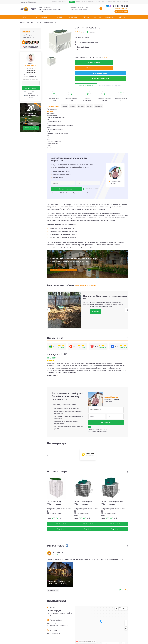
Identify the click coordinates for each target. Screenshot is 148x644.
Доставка (91, 2)
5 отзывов (102, 342)
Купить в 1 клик (86, 62)
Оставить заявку (31, 88)
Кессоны (97, 17)
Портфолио (117, 2)
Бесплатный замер (121, 11)
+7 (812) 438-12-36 (120, 6)
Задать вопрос (106, 417)
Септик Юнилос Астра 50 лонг (112, 496)
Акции (72, 2)
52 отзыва (61, 342)
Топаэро (38, 22)
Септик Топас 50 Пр (54, 496)
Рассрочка (103, 95)
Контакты (125, 2)
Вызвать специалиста (60, 184)
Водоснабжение (41, 17)
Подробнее (95, 306)
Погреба (86, 17)
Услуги (55, 2)
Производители (82, 2)
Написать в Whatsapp (110, 68)
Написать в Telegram (86, 68)
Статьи (110, 2)
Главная (22, 22)
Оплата (98, 2)
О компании (62, 2)
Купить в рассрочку (110, 62)
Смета (66, 95)
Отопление (58, 17)
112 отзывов (82, 342)
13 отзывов (123, 342)
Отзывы (104, 2)
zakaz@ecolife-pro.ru (122, 8)
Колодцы (109, 17)
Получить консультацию (86, 75)
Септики (25, 17)
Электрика (73, 17)
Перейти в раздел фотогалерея (86, 280)
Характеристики (54, 95)
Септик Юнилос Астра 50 (83, 496)
